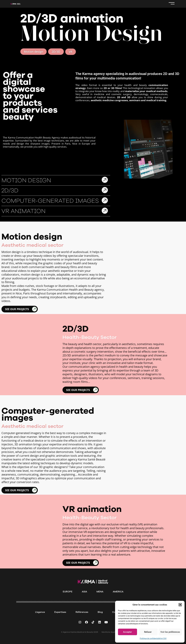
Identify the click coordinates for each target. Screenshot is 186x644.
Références (82, 612)
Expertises (60, 612)
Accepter (127, 632)
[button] (180, 605)
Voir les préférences (170, 632)
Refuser (148, 632)
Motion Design (26, 219)
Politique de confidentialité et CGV (153, 638)
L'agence (40, 612)
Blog (100, 612)
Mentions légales (109, 632)
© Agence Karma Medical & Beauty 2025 (79, 632)
